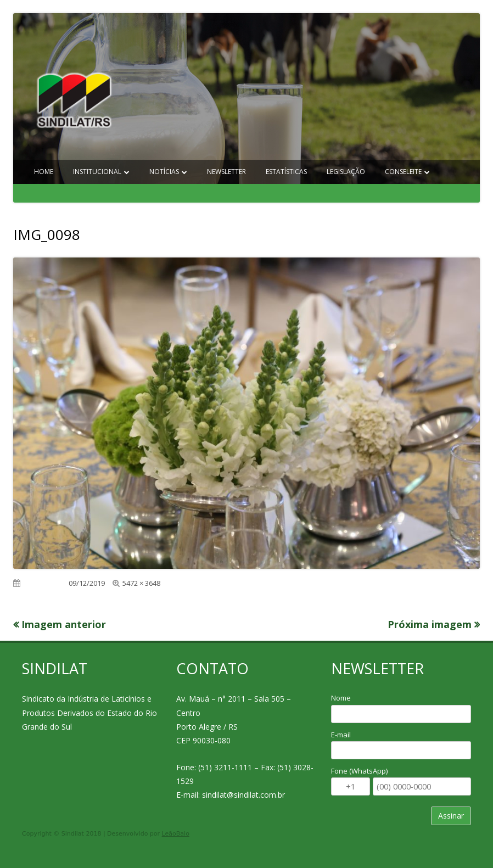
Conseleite (403, 172)
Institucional (97, 172)
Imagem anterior (64, 624)
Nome (341, 698)
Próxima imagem (430, 624)
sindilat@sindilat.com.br (243, 795)
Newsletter (226, 172)
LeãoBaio (176, 834)
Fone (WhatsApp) (359, 771)
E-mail (341, 735)
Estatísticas (286, 172)
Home (44, 172)
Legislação (346, 172)
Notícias (164, 172)
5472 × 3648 (141, 583)
